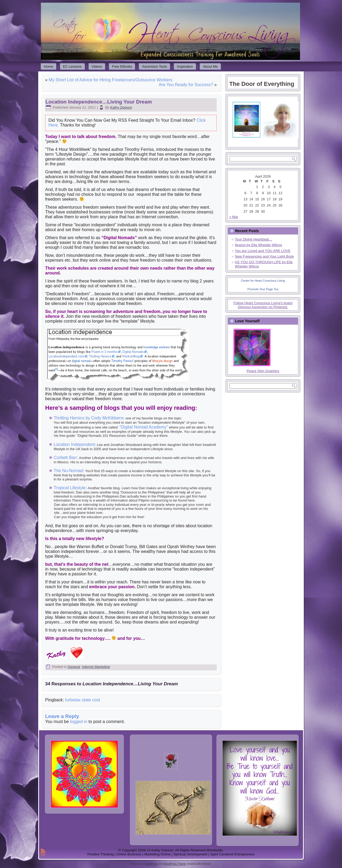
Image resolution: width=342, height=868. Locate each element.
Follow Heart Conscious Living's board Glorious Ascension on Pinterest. (263, 305)
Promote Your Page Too (263, 289)
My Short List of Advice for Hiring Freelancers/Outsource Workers (110, 80)
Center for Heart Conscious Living (263, 281)
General (74, 667)
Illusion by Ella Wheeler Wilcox (259, 245)
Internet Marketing (96, 667)
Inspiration (185, 66)
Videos (97, 66)
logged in (79, 722)
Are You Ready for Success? (186, 85)
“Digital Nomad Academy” (144, 427)
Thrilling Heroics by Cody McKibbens (89, 418)
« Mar (234, 217)
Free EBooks (122, 66)
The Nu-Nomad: (69, 471)
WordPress (151, 864)
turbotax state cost (83, 700)
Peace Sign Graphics (263, 371)
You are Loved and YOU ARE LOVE (263, 251)
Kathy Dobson (121, 107)
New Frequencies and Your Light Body (264, 256)
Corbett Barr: (66, 458)
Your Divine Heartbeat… (254, 239)
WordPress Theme (175, 864)
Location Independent (74, 444)
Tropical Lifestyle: (70, 488)
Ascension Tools (154, 66)
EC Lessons (72, 66)
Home (48, 66)
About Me (210, 66)
